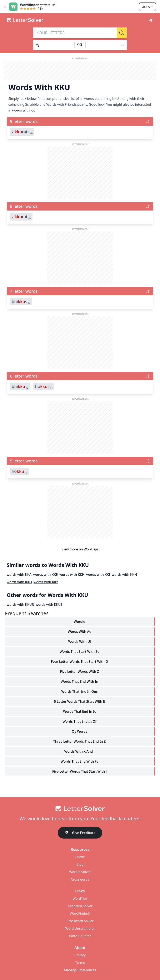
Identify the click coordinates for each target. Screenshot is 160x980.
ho (19, 471)
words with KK (23, 110)
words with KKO (19, 582)
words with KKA (19, 575)
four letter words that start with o (80, 662)
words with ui (79, 642)
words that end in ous (79, 691)
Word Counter (80, 936)
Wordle (79, 622)
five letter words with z (79, 672)
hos (44, 387)
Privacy (80, 955)
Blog (80, 864)
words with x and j (80, 751)
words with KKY (46, 582)
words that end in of (79, 721)
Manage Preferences (80, 970)
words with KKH (72, 575)
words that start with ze (79, 652)
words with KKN (124, 575)
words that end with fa (80, 761)
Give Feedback (80, 833)
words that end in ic (80, 711)
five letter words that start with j (79, 771)
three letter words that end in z (79, 741)
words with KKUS (49, 605)
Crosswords (80, 879)
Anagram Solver (80, 906)
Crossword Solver (80, 921)
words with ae (79, 632)
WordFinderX (80, 913)
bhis (21, 302)
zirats (22, 132)
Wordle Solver (80, 872)
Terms (80, 963)
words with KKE (45, 575)
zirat (21, 217)
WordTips (91, 549)
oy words (80, 731)
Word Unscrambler (80, 928)
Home (80, 857)
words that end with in (80, 681)
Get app (147, 7)
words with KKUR (20, 605)
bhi (20, 387)
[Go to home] (80, 809)
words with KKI (98, 575)
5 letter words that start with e (79, 701)
